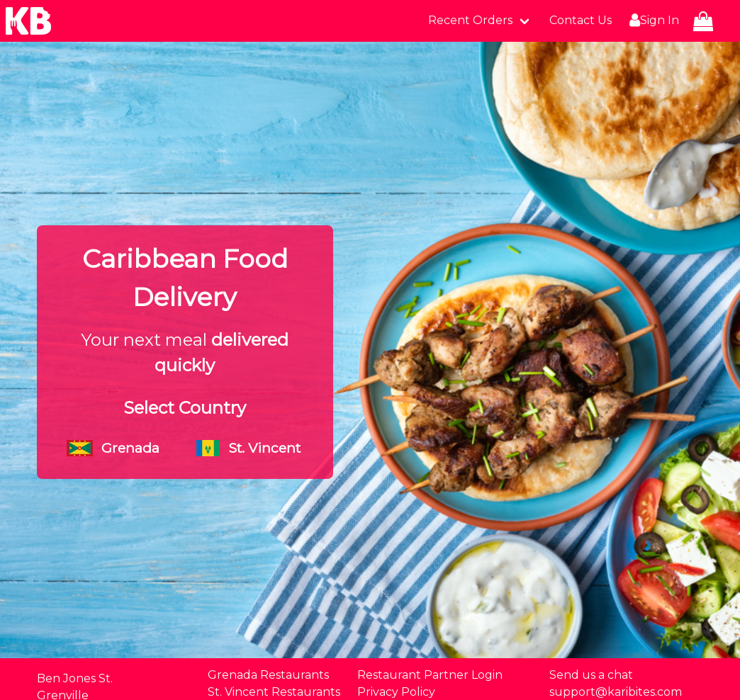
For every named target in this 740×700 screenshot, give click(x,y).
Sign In (652, 21)
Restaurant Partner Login (430, 675)
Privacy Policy (396, 692)
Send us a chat (591, 675)
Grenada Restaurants (268, 675)
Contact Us (581, 20)
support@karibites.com (616, 692)
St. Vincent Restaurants (274, 692)
